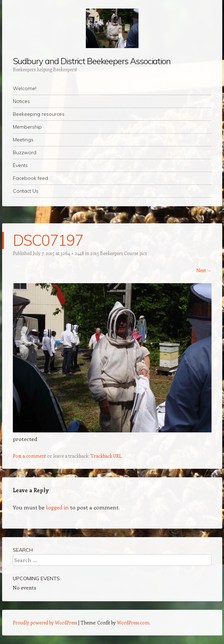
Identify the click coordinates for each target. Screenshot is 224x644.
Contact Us (26, 191)
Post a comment (29, 456)
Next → (204, 270)
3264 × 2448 (72, 253)
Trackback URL (106, 456)
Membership (27, 127)
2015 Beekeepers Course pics (118, 253)
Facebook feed (30, 178)
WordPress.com (133, 622)
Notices (21, 101)
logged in (57, 507)
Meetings (23, 140)
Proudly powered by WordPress (45, 622)
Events (20, 165)
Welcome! (25, 88)
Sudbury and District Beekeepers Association (92, 61)
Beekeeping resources (39, 114)
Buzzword (25, 152)
